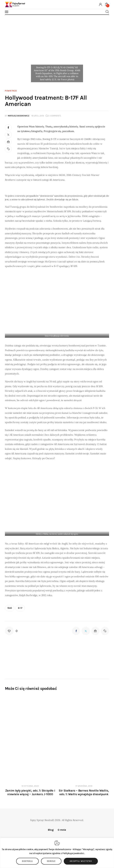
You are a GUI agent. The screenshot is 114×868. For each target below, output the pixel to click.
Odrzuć (51, 861)
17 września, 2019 (84, 786)
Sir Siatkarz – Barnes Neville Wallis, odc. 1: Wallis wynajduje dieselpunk (84, 792)
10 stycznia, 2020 (30, 786)
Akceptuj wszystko (81, 861)
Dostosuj (28, 861)
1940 (10, 608)
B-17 (20, 608)
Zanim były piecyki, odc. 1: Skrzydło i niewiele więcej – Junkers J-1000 (30, 792)
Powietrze (11, 91)
